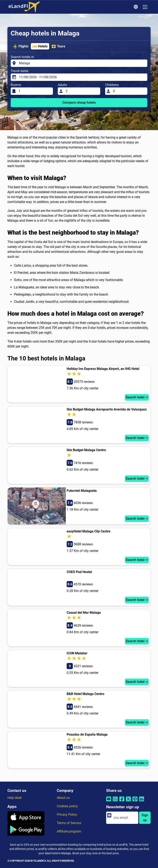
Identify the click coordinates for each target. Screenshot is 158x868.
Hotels (40, 46)
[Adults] (82, 91)
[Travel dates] (82, 77)
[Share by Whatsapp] (115, 802)
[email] (125, 818)
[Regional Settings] (136, 7)
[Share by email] (109, 802)
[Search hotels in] (82, 63)
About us (63, 798)
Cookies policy (67, 806)
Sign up (145, 818)
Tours (58, 46)
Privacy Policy (67, 815)
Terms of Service (69, 823)
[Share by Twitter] (128, 802)
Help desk (15, 798)
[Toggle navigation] (145, 7)
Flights (21, 46)
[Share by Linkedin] (142, 802)
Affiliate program (69, 831)
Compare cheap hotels (79, 103)
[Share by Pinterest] (135, 802)
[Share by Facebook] (122, 802)
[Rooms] (34, 91)
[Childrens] (129, 91)
